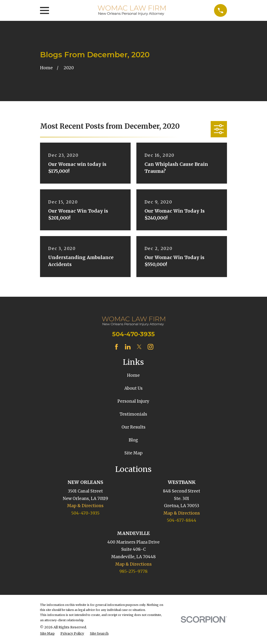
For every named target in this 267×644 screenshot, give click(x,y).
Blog (133, 440)
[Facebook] (116, 347)
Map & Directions (85, 506)
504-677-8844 (182, 520)
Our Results (133, 427)
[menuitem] (47, 634)
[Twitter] (139, 347)
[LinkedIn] (128, 347)
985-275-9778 (133, 571)
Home (133, 375)
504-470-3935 (133, 334)
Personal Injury (133, 401)
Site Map (133, 453)
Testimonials (133, 414)
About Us (133, 388)
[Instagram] (151, 347)
